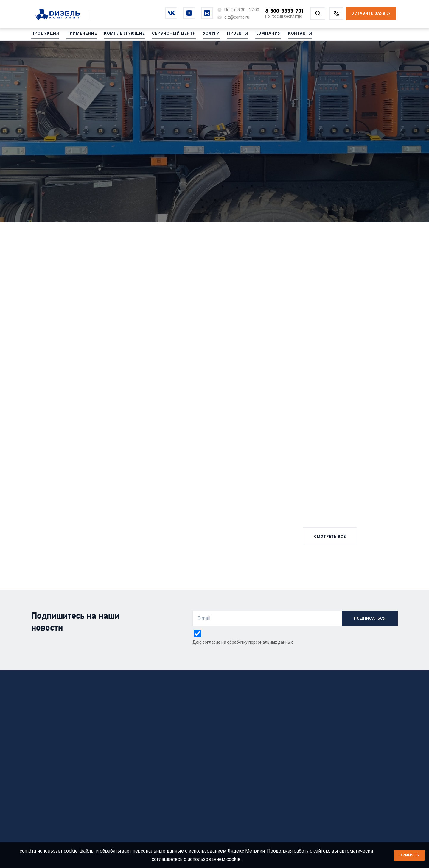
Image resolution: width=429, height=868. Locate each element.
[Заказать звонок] (336, 14)
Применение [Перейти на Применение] (79, 35)
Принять (409, 855)
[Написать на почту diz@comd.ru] (237, 17)
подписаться (370, 618)
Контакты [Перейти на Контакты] (288, 35)
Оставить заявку (371, 13)
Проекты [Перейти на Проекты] (228, 35)
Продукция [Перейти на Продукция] (44, 35)
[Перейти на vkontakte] (171, 13)
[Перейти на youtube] (189, 13)
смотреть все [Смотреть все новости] (330, 537)
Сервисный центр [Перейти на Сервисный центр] (167, 35)
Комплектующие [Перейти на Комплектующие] (119, 35)
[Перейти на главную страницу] (61, 15)
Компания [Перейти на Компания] (257, 35)
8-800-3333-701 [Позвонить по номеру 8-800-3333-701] (285, 11)
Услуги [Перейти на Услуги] (203, 35)
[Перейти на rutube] (207, 13)
